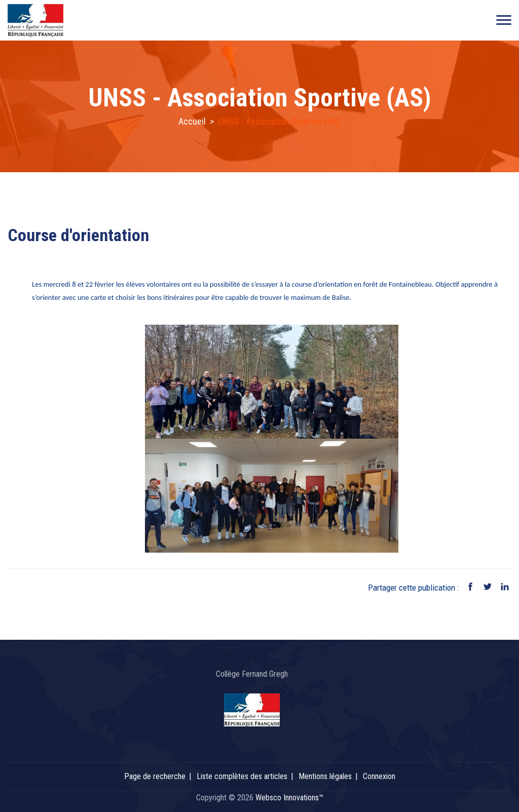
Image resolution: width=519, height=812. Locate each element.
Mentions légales (325, 776)
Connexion (379, 776)
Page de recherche (155, 776)
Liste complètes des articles (242, 776)
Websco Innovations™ (289, 798)
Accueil (192, 121)
